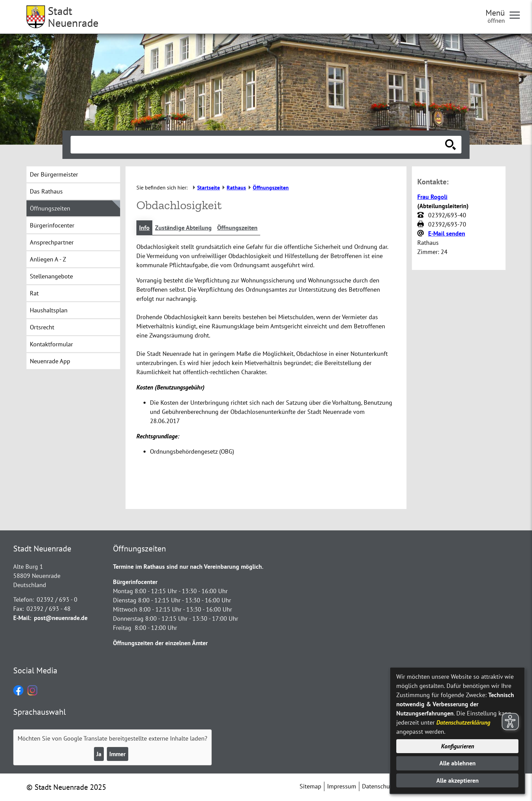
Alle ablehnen (458, 763)
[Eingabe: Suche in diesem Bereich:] (259, 145)
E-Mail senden (447, 233)
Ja (99, 754)
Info (144, 228)
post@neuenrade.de (61, 618)
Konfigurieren (458, 746)
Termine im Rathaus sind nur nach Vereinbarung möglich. (188, 567)
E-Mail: (22, 618)
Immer (117, 754)
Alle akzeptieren (458, 780)
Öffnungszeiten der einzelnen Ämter (160, 643)
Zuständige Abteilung (183, 228)
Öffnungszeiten (237, 228)
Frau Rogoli (432, 197)
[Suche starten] (451, 145)
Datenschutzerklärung (463, 722)
